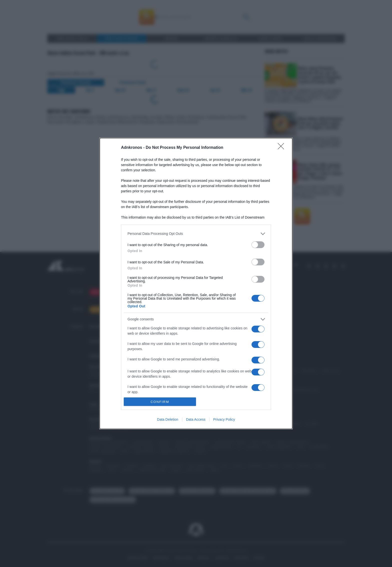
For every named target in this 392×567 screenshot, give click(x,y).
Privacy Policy (224, 419)
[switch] (258, 245)
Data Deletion (168, 419)
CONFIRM (160, 402)
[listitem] (196, 234)
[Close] (282, 148)
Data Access (196, 419)
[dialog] (196, 283)
